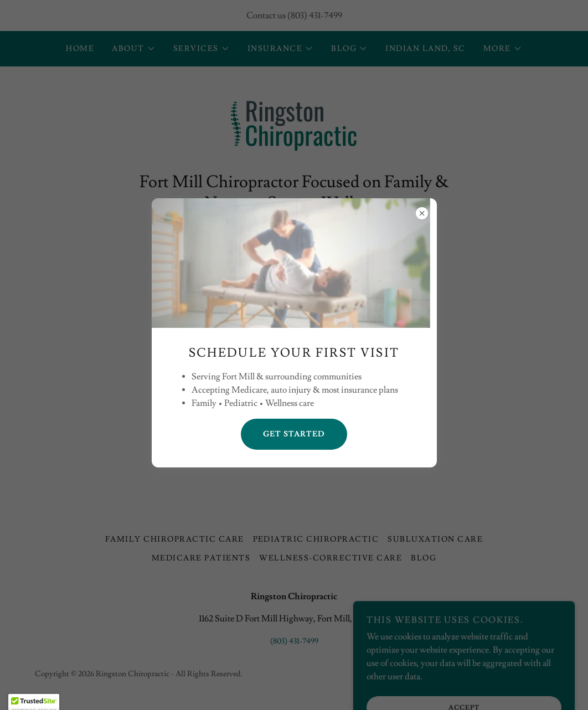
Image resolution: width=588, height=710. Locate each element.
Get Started (294, 434)
